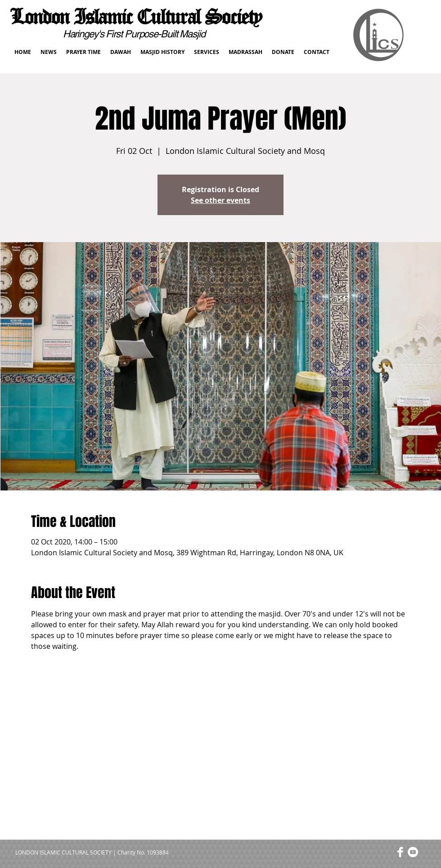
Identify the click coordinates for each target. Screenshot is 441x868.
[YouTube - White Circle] (413, 852)
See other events (220, 200)
